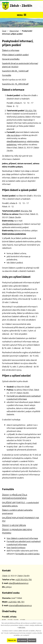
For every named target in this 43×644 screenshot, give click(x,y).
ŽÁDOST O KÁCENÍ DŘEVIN (14, 525)
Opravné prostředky (11, 59)
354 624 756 (31, 111)
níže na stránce (13, 135)
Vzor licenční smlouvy (16, 548)
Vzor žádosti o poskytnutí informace (22, 538)
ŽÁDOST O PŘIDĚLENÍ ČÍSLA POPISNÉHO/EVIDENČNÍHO (15, 497)
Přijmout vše (12, 640)
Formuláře (7, 75)
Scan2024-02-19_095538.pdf (15, 84)
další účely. (22, 627)
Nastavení (32, 640)
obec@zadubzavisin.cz (16, 141)
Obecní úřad (14, 31)
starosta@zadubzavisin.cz (20, 605)
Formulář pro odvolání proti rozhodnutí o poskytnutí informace (24, 397)
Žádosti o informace (11, 50)
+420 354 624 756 (24, 580)
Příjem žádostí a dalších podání (15, 55)
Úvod (4, 31)
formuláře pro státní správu (27, 554)
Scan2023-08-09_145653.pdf (15, 71)
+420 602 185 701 (16, 602)
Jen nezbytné (22, 640)
